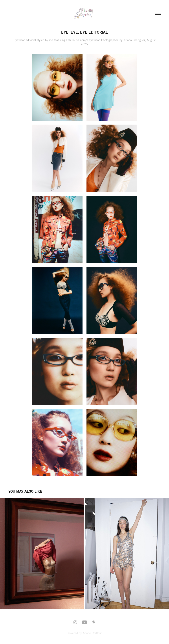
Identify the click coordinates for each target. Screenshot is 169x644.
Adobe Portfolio (93, 633)
